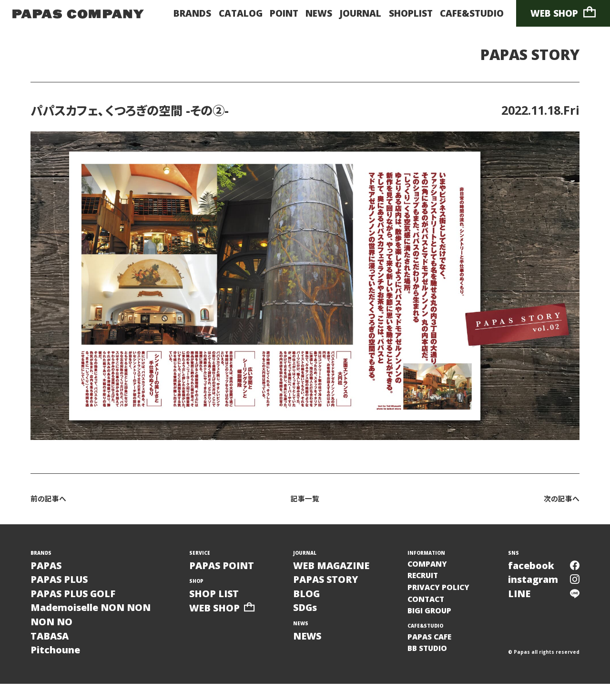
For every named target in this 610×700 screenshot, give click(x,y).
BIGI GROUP (433, 621)
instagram (543, 585)
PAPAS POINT (229, 568)
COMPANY (431, 567)
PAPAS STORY (522, 55)
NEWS (319, 13)
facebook (543, 568)
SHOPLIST (411, 13)
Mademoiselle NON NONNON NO (98, 625)
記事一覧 (305, 501)
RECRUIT (427, 580)
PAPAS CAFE (434, 649)
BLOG (310, 601)
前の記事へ (51, 501)
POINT (284, 13)
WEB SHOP (563, 13)
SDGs (309, 616)
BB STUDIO (431, 662)
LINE (543, 601)
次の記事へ (559, 501)
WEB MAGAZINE (338, 568)
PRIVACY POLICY (444, 594)
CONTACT (430, 608)
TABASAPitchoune (58, 657)
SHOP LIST (221, 599)
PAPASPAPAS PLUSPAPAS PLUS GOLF (79, 585)
